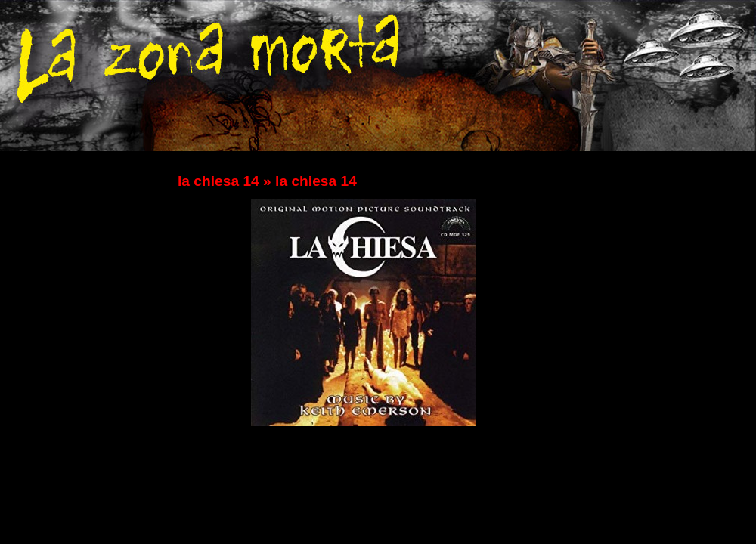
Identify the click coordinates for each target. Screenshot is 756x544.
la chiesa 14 (218, 181)
